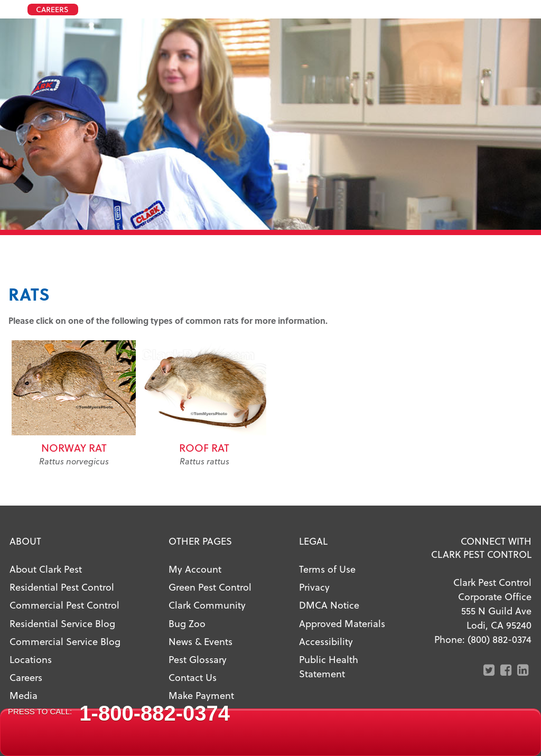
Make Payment (201, 695)
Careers (26, 677)
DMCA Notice (329, 605)
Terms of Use (327, 569)
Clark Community (207, 605)
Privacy (314, 587)
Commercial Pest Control (64, 605)
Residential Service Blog (62, 623)
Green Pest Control (210, 587)
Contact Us (193, 677)
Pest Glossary (198, 659)
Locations (31, 659)
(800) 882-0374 (500, 639)
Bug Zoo (187, 623)
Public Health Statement (329, 666)
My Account (195, 569)
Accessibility (326, 641)
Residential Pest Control (62, 587)
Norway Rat (74, 447)
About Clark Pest (46, 569)
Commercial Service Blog (65, 641)
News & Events (200, 641)
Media (24, 695)
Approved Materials (342, 623)
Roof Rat (204, 447)
